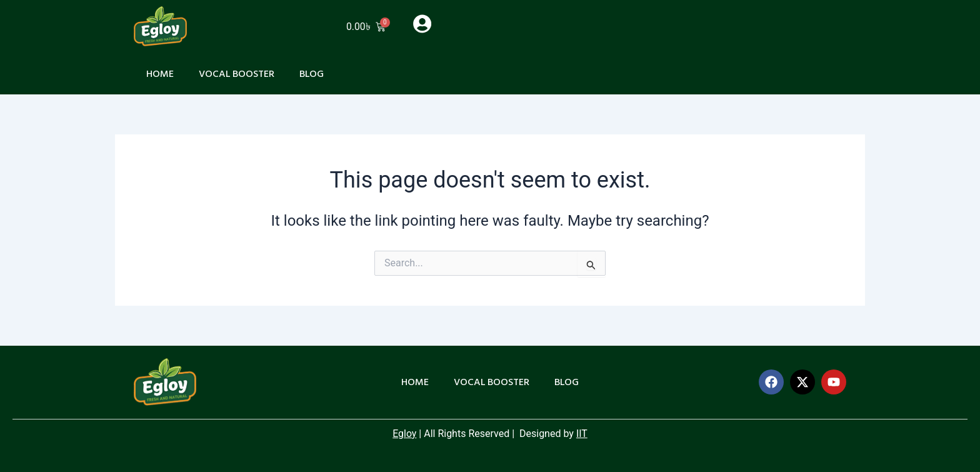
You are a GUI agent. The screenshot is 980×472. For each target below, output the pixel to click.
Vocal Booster (237, 74)
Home (160, 74)
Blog (312, 74)
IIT (582, 434)
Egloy (404, 434)
